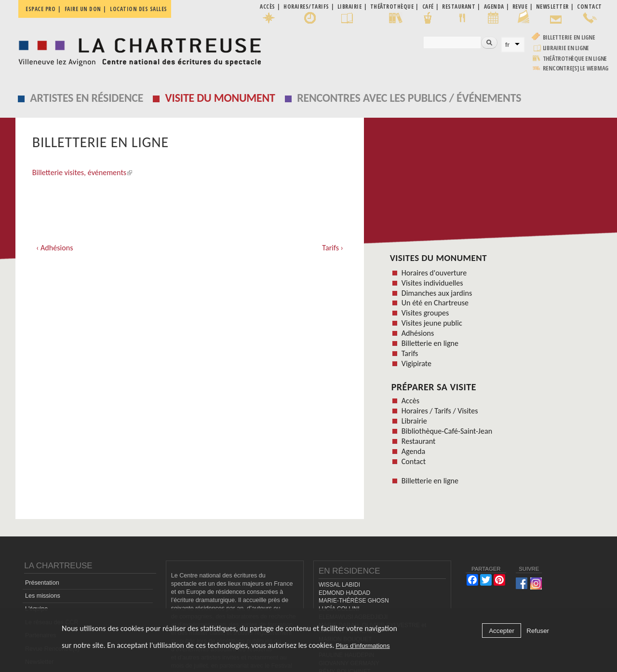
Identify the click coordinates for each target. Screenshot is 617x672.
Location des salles (139, 9)
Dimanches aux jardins (437, 293)
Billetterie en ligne (569, 37)
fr (508, 45)
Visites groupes (425, 313)
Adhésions (418, 333)
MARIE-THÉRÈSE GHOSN (354, 601)
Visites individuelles (432, 283)
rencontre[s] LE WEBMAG (576, 68)
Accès (410, 401)
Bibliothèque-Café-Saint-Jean (447, 431)
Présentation (42, 583)
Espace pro (40, 9)
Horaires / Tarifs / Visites (440, 411)
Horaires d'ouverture (434, 273)
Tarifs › (333, 248)
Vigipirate (416, 363)
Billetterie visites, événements (82, 172)
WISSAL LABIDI (339, 585)
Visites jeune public (432, 323)
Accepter (502, 631)
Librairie (414, 421)
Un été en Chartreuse (435, 303)
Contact (414, 461)
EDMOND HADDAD (344, 593)
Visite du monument (220, 98)
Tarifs (410, 353)
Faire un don (83, 9)
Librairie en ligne (566, 48)
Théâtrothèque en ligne (575, 59)
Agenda (413, 451)
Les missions (43, 596)
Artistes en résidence (87, 98)
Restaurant (419, 441)
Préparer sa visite (434, 387)
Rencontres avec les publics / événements (409, 98)
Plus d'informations (362, 646)
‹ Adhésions (55, 248)
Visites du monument (438, 258)
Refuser (538, 631)
